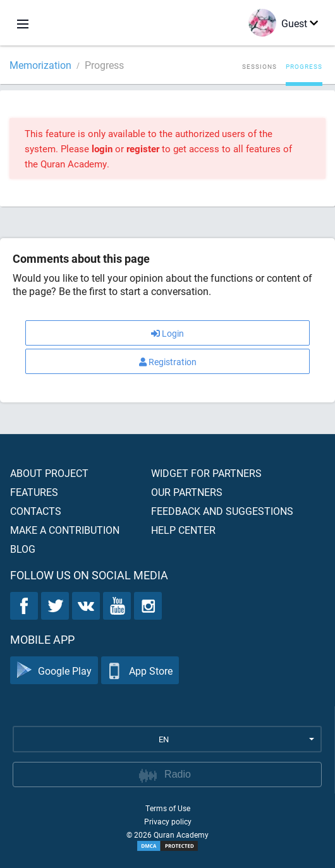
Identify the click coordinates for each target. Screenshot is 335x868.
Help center (183, 530)
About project (49, 473)
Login (167, 333)
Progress (304, 66)
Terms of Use (168, 808)
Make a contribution (65, 530)
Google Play (54, 671)
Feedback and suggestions (222, 511)
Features (34, 492)
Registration (168, 362)
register (143, 148)
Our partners (187, 492)
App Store (140, 671)
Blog (23, 549)
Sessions (259, 66)
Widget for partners (206, 473)
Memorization (40, 65)
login (102, 148)
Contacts (36, 511)
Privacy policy (168, 821)
